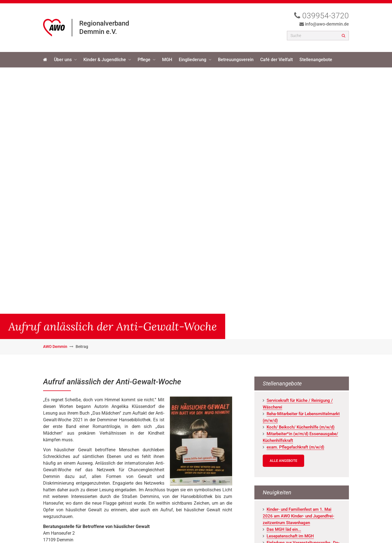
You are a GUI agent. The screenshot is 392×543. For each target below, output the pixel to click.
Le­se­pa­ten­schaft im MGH (290, 536)
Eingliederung (193, 60)
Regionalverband (104, 23)
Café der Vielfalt (276, 60)
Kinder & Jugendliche (105, 60)
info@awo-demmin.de (327, 24)
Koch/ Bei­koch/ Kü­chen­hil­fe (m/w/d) (301, 427)
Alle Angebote (283, 461)
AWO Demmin (55, 347)
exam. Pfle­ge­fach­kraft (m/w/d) (295, 447)
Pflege (144, 60)
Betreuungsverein (236, 60)
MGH (167, 60)
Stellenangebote (316, 60)
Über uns (63, 60)
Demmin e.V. (98, 32)
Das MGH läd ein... (284, 529)
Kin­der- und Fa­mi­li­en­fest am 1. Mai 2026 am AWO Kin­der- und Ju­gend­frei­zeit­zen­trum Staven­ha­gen (298, 516)
